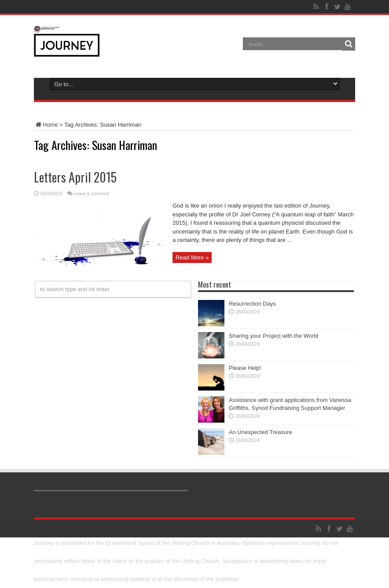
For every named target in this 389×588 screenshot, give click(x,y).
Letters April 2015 (75, 177)
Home (46, 125)
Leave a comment (92, 194)
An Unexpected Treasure (261, 432)
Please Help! (245, 368)
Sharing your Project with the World (274, 336)
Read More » (192, 257)
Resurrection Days (252, 304)
